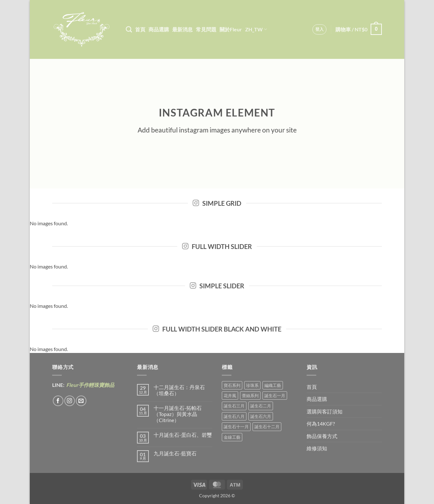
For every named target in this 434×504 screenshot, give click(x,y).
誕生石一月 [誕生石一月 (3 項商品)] (275, 396)
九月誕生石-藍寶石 (175, 453)
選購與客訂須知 (325, 411)
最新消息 (182, 29)
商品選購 (159, 29)
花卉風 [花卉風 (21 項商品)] (230, 396)
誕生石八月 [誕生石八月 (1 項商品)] (234, 416)
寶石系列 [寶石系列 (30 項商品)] (232, 385)
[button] (320, 29)
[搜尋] (129, 29)
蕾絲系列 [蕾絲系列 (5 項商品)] (250, 396)
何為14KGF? (321, 424)
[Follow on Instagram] (70, 401)
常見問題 (206, 29)
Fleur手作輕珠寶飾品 (90, 385)
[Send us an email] (81, 401)
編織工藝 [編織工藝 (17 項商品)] (273, 385)
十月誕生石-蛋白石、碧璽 (183, 435)
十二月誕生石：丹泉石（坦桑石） (179, 390)
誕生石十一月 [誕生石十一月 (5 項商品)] (236, 427)
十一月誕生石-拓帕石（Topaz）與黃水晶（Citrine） (178, 414)
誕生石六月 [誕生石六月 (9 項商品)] (261, 416)
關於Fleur (231, 29)
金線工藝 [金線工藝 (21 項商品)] (232, 437)
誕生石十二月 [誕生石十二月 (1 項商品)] (267, 427)
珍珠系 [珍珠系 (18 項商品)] (252, 385)
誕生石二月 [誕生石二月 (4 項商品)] (261, 406)
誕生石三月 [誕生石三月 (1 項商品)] (234, 406)
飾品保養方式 (322, 436)
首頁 (140, 29)
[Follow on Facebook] (58, 401)
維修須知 (317, 448)
